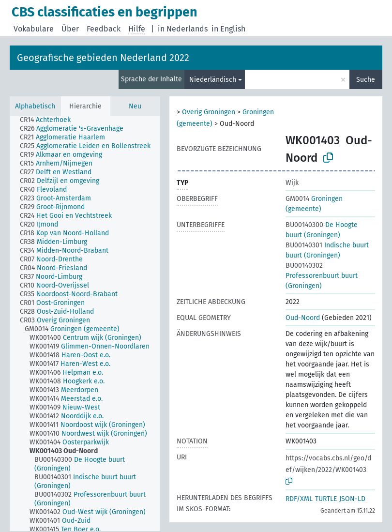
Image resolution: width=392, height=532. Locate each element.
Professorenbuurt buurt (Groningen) (322, 276)
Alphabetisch (35, 106)
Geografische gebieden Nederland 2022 (103, 58)
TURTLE (326, 499)
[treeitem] (49, 120)
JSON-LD (352, 499)
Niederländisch (213, 80)
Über (70, 29)
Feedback (104, 29)
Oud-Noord (303, 318)
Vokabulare (34, 29)
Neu (135, 106)
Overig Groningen (209, 112)
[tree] (85, 324)
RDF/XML (299, 499)
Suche (366, 80)
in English (228, 29)
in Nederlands (183, 29)
